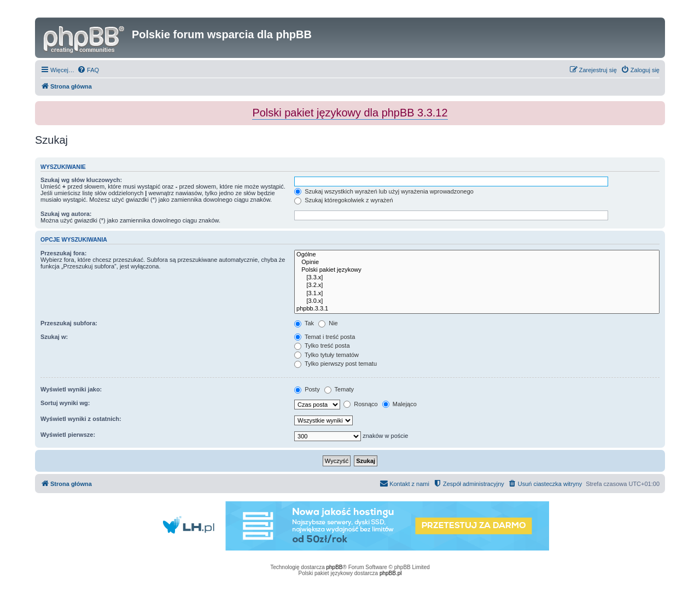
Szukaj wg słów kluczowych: (81, 180)
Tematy (339, 389)
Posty (307, 389)
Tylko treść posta (322, 346)
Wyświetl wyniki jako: (71, 389)
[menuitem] (88, 70)
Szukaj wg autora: (66, 214)
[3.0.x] (477, 301)
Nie (328, 323)
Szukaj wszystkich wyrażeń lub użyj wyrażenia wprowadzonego (384, 191)
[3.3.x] (477, 278)
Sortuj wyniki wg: (65, 403)
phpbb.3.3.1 (477, 309)
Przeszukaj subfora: (69, 323)
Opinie (477, 262)
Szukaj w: (54, 337)
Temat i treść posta (325, 337)
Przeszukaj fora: (63, 253)
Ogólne (477, 255)
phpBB (335, 567)
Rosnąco (360, 404)
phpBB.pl (391, 573)
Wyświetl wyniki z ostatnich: (81, 419)
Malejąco (399, 404)
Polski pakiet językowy (477, 270)
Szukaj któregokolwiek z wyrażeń (343, 200)
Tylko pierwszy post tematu (336, 364)
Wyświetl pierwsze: (68, 435)
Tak (304, 323)
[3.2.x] (477, 285)
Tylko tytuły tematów (326, 355)
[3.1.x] (477, 294)
